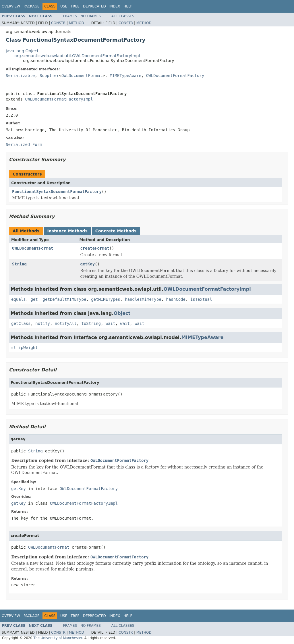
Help (128, 6)
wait (111, 323)
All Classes (123, 16)
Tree (75, 6)
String (19, 264)
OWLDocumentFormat (82, 76)
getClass (21, 323)
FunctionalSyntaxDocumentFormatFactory (57, 192)
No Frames (91, 16)
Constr (58, 23)
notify (43, 323)
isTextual (201, 299)
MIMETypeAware (125, 76)
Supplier (49, 76)
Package (31, 6)
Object (122, 313)
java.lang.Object (22, 51)
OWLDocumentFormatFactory (175, 76)
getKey (88, 264)
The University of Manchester (58, 638)
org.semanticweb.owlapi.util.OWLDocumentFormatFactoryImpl (77, 56)
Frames (70, 16)
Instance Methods (67, 231)
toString (91, 323)
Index (115, 6)
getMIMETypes (106, 299)
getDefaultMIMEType (65, 299)
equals (19, 299)
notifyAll (66, 323)
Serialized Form (24, 144)
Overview (11, 6)
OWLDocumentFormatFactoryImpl (59, 99)
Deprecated (94, 6)
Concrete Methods (116, 231)
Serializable (20, 76)
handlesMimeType (143, 299)
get (34, 299)
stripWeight (25, 348)
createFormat (95, 248)
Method (77, 23)
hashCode (176, 299)
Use (64, 6)
